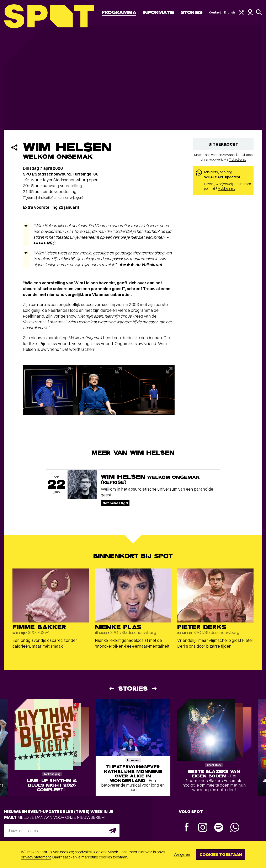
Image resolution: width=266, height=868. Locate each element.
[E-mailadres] (62, 831)
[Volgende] (155, 689)
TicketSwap (238, 159)
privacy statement (36, 857)
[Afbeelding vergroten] (48, 390)
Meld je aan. (226, 188)
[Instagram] (203, 828)
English (229, 12)
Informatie (158, 12)
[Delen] (14, 147)
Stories (192, 12)
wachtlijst (233, 155)
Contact (215, 12)
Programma (119, 12)
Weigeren (182, 854)
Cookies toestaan (221, 854)
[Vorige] (111, 689)
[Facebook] (187, 828)
